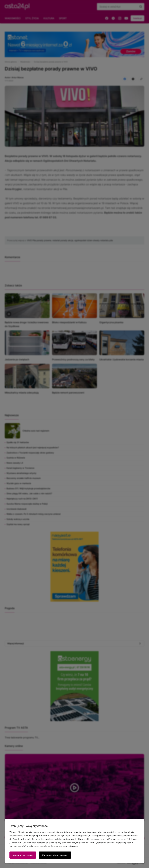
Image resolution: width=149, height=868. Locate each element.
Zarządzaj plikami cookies (55, 855)
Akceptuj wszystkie (23, 855)
